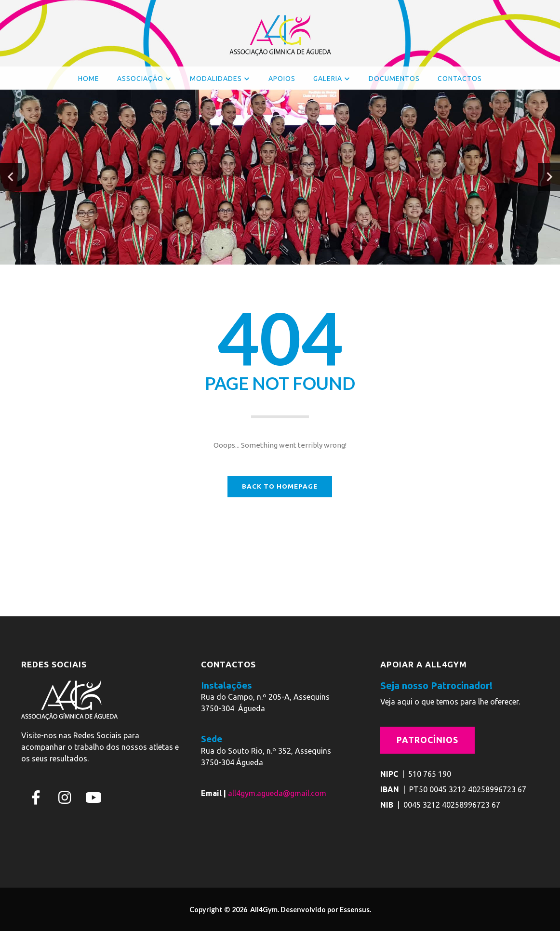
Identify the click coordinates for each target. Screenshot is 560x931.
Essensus (355, 910)
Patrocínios (427, 740)
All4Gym (263, 910)
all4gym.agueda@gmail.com (277, 793)
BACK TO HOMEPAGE (280, 486)
